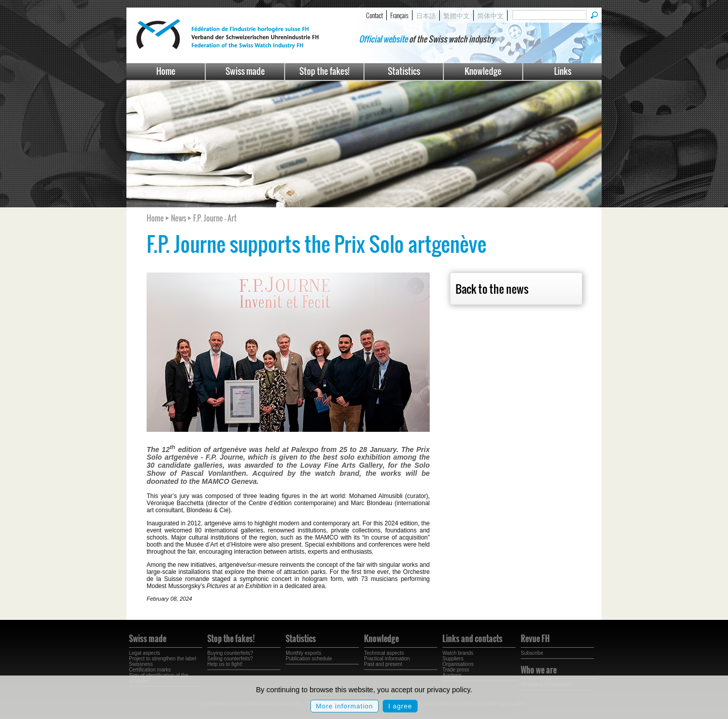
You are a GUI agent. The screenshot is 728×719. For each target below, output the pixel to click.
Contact (374, 15)
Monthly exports (304, 653)
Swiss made (245, 71)
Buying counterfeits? (230, 653)
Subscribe (532, 653)
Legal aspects (145, 653)
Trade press (456, 670)
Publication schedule (309, 659)
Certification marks (150, 670)
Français (399, 15)
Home (166, 71)
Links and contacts (472, 639)
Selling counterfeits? (230, 659)
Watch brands (458, 653)
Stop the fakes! (324, 71)
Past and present (383, 664)
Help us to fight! (225, 664)
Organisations (458, 664)
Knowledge (483, 71)
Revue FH (535, 639)
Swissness (141, 664)
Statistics (404, 71)
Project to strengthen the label (163, 659)
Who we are (539, 670)
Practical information (387, 659)
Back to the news (492, 289)
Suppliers (453, 659)
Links (563, 71)
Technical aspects (384, 653)
